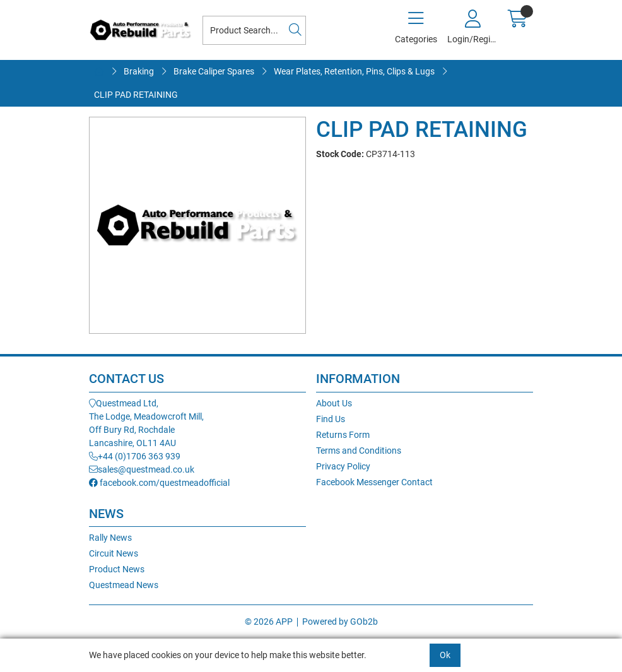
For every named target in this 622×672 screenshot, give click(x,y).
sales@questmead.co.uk (142, 469)
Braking (139, 71)
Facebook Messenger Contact (374, 482)
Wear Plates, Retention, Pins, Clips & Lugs (354, 71)
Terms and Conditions (359, 451)
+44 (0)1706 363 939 (135, 456)
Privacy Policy (343, 466)
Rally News (110, 538)
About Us (334, 403)
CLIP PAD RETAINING (136, 95)
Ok (445, 655)
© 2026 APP (269, 622)
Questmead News (124, 585)
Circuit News (114, 553)
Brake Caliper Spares (214, 71)
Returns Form (343, 435)
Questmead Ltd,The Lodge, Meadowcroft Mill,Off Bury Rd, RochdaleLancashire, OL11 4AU (146, 423)
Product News (117, 569)
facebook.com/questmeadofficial (159, 483)
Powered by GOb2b (340, 622)
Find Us (331, 419)
